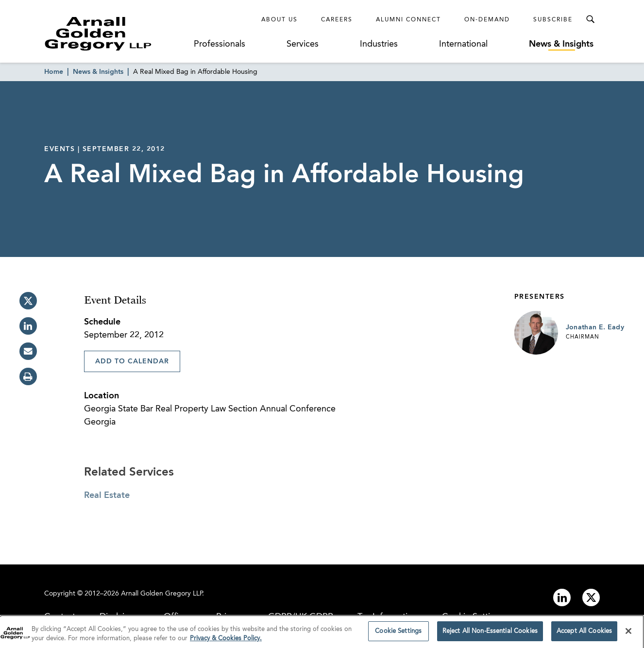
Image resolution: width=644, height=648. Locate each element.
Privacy (230, 617)
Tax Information (388, 617)
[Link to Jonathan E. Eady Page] (536, 333)
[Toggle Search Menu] (590, 19)
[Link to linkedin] (562, 597)
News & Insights (561, 44)
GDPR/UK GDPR (301, 617)
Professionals (220, 44)
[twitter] (28, 301)
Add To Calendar (132, 361)
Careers (337, 20)
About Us (280, 20)
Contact (60, 617)
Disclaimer (119, 617)
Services (303, 44)
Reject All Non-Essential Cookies (490, 636)
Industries (379, 44)
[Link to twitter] (591, 597)
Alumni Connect (408, 20)
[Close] (628, 636)
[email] (28, 351)
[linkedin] (28, 326)
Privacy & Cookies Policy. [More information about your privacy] (226, 644)
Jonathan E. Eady (595, 327)
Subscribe (553, 20)
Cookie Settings (473, 617)
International (463, 44)
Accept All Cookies (584, 636)
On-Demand (487, 20)
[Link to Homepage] (116, 34)
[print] (28, 376)
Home (54, 72)
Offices (178, 617)
